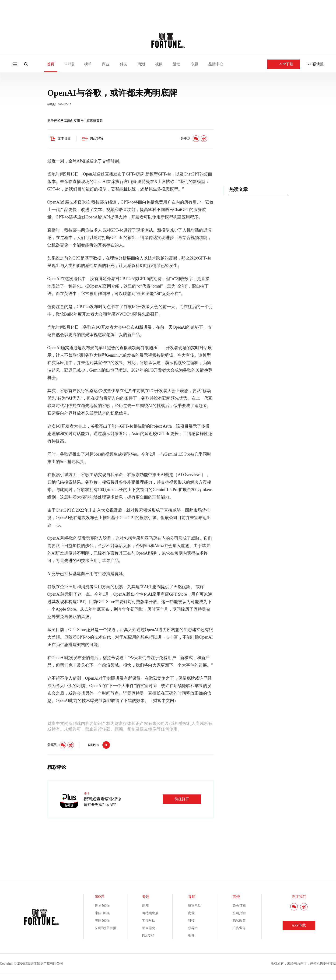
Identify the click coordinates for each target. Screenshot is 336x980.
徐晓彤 (52, 105)
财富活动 (195, 906)
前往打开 (182, 799)
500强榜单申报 (106, 929)
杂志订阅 (239, 906)
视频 (159, 64)
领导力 (193, 929)
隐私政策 (239, 921)
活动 (177, 64)
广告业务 (239, 929)
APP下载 (283, 64)
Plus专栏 (148, 936)
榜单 (88, 64)
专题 (194, 64)
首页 (51, 64)
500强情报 (315, 64)
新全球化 (149, 929)
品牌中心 (216, 64)
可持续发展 (150, 914)
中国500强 (102, 914)
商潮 (141, 64)
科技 (123, 64)
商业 (106, 64)
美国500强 (102, 921)
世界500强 (102, 906)
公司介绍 (239, 914)
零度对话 (149, 921)
